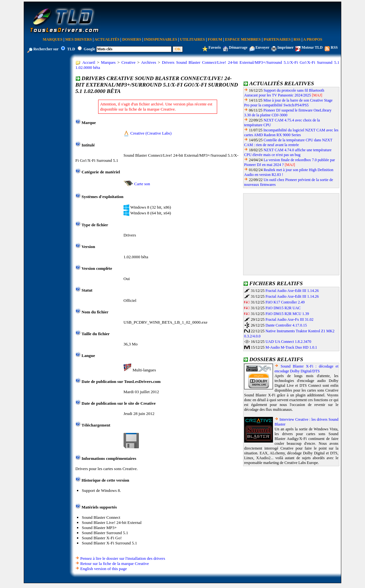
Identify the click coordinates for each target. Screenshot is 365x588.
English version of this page (103, 569)
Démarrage (238, 47)
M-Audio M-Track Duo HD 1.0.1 (291, 347)
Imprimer (285, 47)
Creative (128, 62)
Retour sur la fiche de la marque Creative (115, 563)
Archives (149, 62)
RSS (297, 39)
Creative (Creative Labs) (151, 133)
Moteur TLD (312, 47)
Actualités (107, 39)
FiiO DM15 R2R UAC (283, 308)
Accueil (89, 62)
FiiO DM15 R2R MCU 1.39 (287, 314)
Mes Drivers (78, 39)
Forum (215, 39)
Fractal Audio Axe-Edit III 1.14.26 (292, 291)
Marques (52, 39)
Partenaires (277, 39)
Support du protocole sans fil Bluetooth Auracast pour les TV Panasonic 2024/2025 (284, 93)
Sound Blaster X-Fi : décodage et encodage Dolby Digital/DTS (306, 369)
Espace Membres (243, 39)
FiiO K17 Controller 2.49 (285, 302)
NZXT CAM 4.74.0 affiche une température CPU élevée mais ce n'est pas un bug (288, 152)
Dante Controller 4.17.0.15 (286, 325)
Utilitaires (192, 39)
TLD (71, 49)
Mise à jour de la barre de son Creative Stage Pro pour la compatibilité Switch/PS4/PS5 (288, 103)
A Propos (313, 39)
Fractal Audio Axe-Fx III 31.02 (290, 319)
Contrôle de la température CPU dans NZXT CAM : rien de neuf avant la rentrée (288, 142)
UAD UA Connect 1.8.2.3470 (289, 342)
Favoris (215, 47)
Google (89, 49)
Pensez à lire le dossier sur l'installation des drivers (123, 558)
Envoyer (263, 47)
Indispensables (161, 39)
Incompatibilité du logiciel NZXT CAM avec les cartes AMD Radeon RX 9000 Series (291, 133)
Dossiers (132, 39)
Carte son (142, 184)
